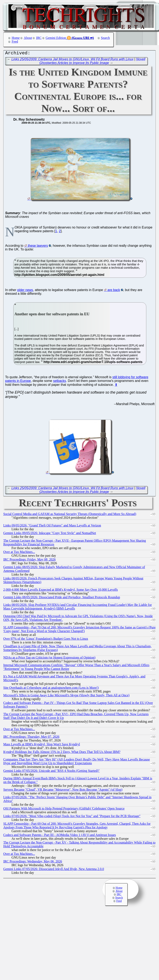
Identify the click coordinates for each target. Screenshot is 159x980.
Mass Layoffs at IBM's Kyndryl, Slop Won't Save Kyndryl (42, 745)
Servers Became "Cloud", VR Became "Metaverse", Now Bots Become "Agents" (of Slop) (63, 791)
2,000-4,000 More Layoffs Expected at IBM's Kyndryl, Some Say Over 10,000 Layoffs (61, 591)
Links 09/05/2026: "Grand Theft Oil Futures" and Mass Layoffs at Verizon (52, 526)
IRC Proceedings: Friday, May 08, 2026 (29, 560)
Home (16, 38)
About (28, 38)
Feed (15, 42)
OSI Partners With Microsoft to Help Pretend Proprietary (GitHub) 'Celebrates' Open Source (64, 809)
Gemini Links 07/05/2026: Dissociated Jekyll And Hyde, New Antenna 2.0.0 (54, 870)
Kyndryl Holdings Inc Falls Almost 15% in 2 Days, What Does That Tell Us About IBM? (62, 753)
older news (25, 291)
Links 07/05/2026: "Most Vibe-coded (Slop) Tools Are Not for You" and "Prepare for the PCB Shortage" (72, 817)
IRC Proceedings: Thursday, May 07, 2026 (31, 738)
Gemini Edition (56, 38)
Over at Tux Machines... (19, 553)
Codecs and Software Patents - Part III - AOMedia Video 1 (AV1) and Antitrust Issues (60, 836)
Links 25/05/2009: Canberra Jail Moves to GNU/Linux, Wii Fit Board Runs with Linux (73, 60)
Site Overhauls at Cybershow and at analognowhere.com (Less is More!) (51, 689)
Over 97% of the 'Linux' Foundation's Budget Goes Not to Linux (46, 640)
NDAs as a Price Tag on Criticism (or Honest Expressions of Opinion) (49, 658)
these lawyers (38, 247)
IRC (39, 38)
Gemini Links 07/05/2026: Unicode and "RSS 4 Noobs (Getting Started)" (51, 772)
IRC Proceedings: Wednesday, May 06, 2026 (33, 862)
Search (106, 38)
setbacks (60, 382)
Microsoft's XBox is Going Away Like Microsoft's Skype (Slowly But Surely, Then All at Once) (66, 696)
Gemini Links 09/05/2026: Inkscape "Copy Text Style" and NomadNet (50, 534)
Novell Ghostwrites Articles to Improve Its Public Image (93, 62)
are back (114, 291)
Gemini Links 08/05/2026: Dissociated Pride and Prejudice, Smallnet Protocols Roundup (62, 598)
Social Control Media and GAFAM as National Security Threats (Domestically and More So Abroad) (70, 515)
